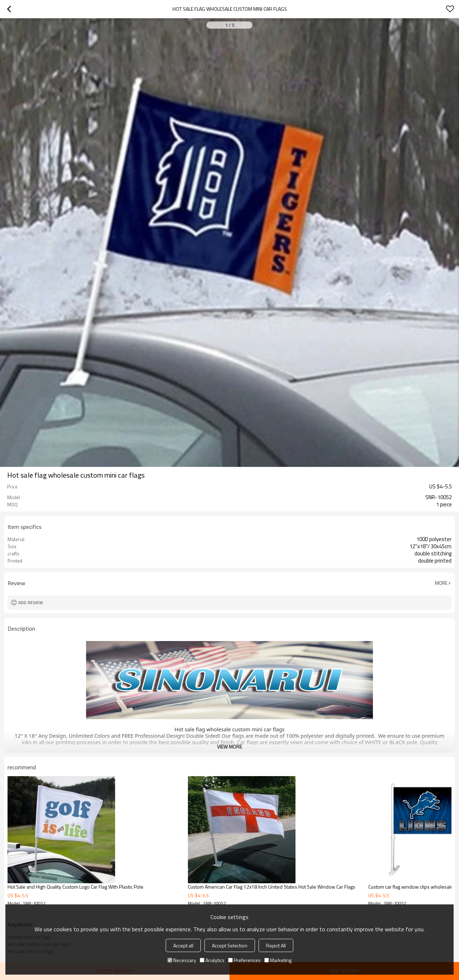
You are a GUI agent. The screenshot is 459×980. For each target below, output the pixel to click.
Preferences (244, 960)
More (441, 583)
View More (229, 747)
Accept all (183, 945)
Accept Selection (230, 945)
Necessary (182, 960)
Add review (31, 603)
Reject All (276, 945)
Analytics (212, 960)
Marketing (278, 960)
